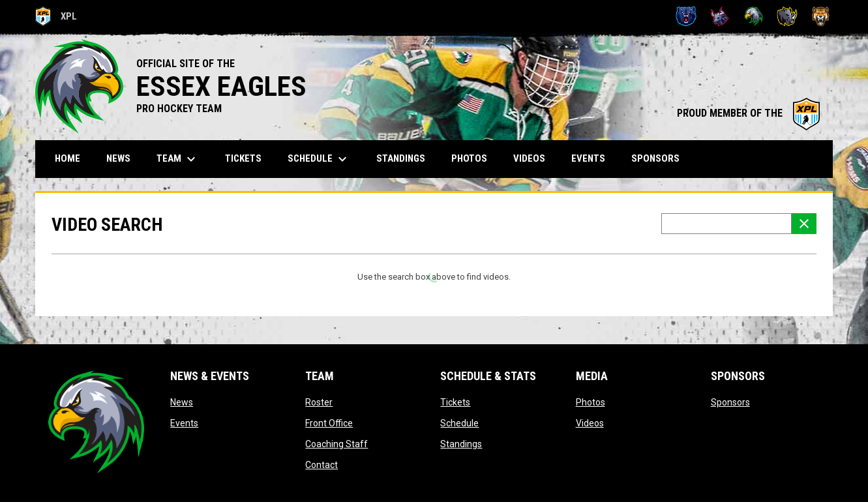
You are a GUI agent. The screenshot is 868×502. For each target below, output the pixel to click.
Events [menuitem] (588, 158)
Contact (322, 465)
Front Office (329, 423)
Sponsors (730, 402)
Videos (590, 423)
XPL (56, 16)
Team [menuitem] (178, 159)
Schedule (459, 423)
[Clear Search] (804, 224)
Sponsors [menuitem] (655, 158)
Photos (591, 402)
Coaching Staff (337, 444)
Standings (461, 444)
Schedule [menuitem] (319, 159)
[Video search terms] (726, 224)
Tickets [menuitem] (243, 158)
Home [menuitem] (67, 158)
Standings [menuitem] (401, 158)
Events (184, 423)
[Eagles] (754, 16)
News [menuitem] (118, 158)
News (182, 402)
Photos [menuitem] (469, 158)
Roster (319, 402)
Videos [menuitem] (529, 158)
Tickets (455, 402)
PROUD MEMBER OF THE (748, 113)
